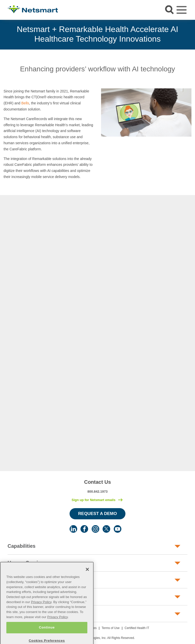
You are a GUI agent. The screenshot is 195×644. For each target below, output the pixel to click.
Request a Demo (98, 514)
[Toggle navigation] (182, 10)
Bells (25, 103)
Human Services (27, 563)
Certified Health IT (137, 628)
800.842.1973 (97, 492)
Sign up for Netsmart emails (94, 500)
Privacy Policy (41, 609)
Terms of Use (111, 628)
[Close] (87, 577)
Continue (47, 635)
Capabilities (22, 546)
